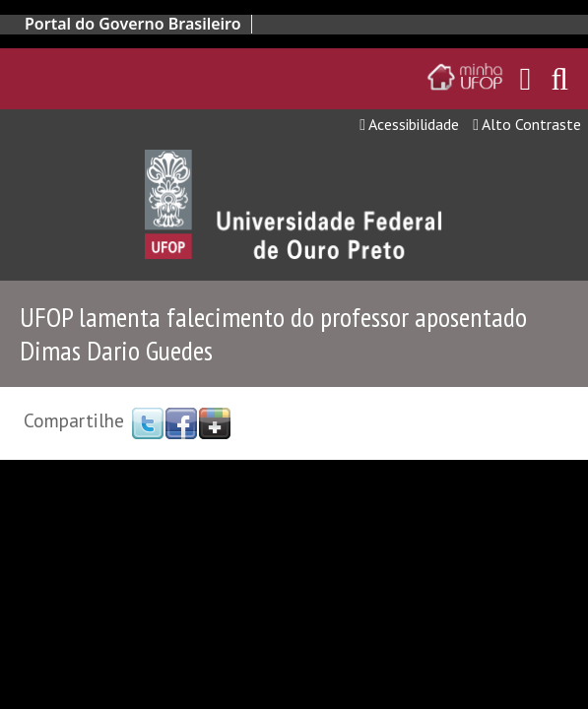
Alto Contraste (527, 124)
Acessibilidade (409, 124)
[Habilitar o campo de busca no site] (559, 84)
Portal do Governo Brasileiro (133, 24)
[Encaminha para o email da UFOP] (526, 79)
